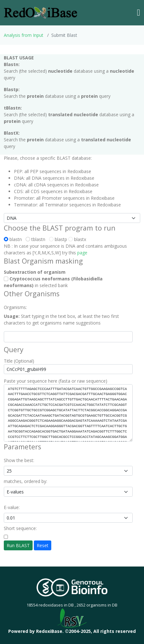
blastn (14, 239)
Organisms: (15, 307)
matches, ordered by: (25, 481)
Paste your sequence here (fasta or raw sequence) (56, 381)
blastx (77, 239)
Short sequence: (20, 528)
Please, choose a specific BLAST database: (48, 158)
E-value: (12, 507)
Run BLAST (18, 545)
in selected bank (53, 282)
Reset (43, 545)
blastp (58, 239)
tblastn (37, 239)
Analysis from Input (24, 35)
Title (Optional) (19, 361)
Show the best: (19, 460)
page (82, 253)
